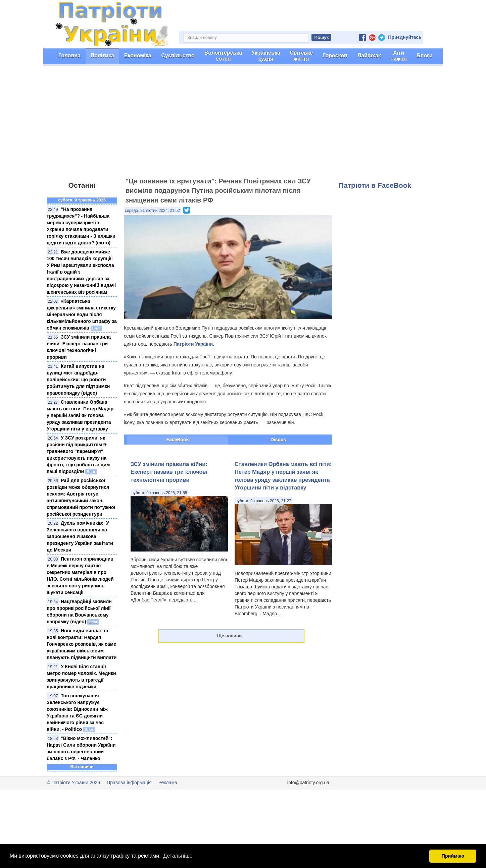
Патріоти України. (194, 344)
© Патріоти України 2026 (73, 783)
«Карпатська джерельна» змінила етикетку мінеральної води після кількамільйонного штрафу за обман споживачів (82, 314)
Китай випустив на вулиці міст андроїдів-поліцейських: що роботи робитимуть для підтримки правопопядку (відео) (78, 380)
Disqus (278, 440)
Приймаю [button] (453, 856)
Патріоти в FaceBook (375, 185)
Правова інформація (129, 783)
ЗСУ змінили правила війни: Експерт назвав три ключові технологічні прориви (169, 472)
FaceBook (178, 440)
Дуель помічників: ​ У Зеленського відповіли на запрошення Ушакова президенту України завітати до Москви (80, 536)
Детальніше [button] (178, 856)
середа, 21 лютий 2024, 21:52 (152, 211)
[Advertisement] (243, 124)
